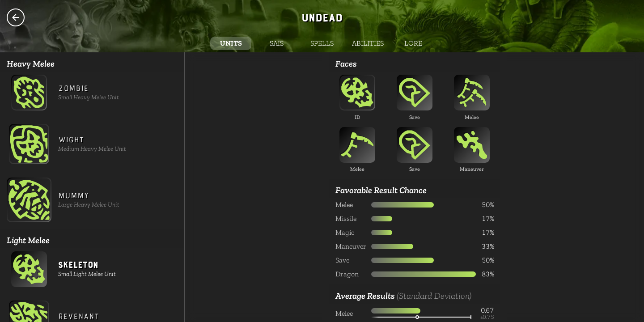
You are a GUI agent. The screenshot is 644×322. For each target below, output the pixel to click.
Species (16, 17)
